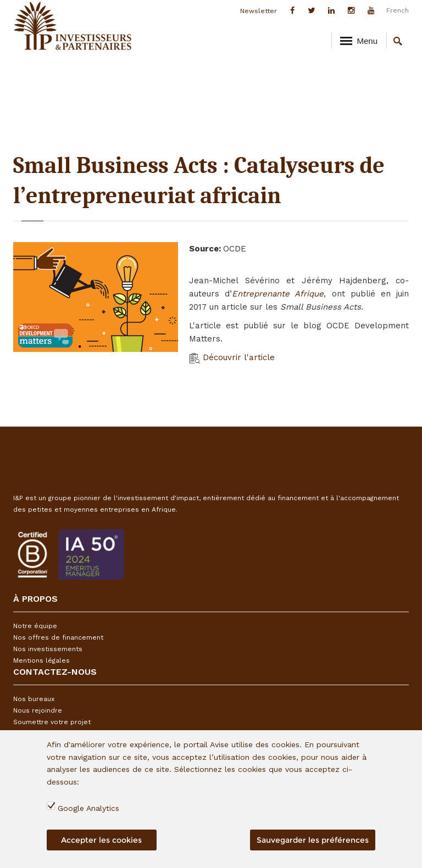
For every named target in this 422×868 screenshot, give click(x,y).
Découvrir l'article (232, 357)
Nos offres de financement (58, 637)
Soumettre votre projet (52, 722)
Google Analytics (88, 808)
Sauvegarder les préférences (313, 840)
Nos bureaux (34, 699)
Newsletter (259, 11)
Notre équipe (35, 626)
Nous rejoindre (38, 710)
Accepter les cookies (101, 840)
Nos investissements (48, 649)
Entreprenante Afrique (278, 294)
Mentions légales (41, 660)
